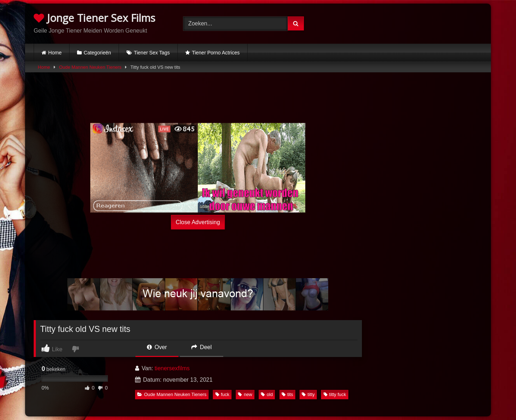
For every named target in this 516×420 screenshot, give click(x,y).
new (245, 394)
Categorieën (97, 53)
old (267, 394)
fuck (222, 394)
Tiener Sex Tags (152, 53)
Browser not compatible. (408, 23)
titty (308, 394)
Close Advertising (198, 222)
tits (287, 394)
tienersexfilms (172, 368)
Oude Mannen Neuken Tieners (90, 67)
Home (55, 53)
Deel (201, 347)
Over (157, 347)
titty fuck (335, 394)
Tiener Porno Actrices (216, 53)
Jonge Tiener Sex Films (94, 18)
